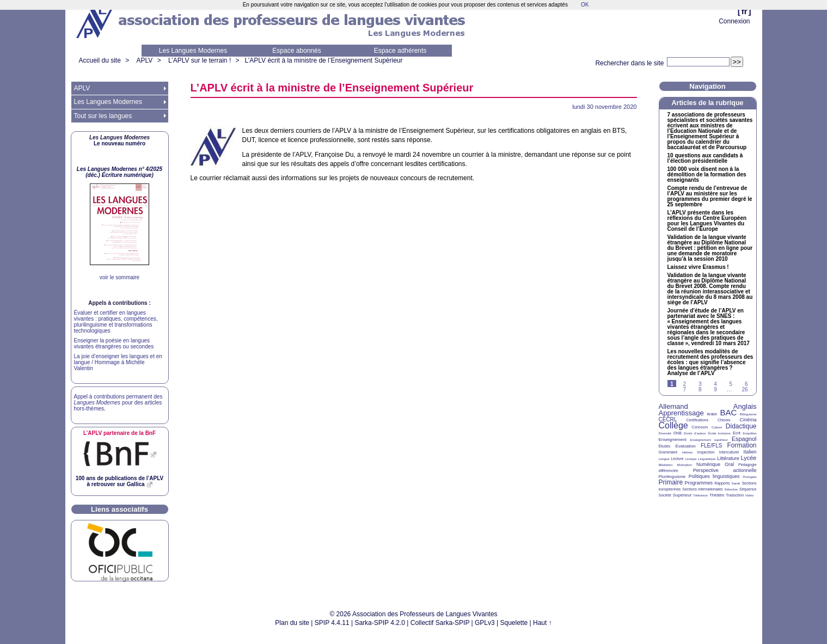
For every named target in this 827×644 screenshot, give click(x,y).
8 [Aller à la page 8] (700, 390)
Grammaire (668, 452)
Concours (700, 427)
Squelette (514, 623)
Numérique (708, 464)
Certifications (697, 420)
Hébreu (688, 452)
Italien (750, 452)
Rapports (722, 483)
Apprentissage (681, 413)
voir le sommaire (120, 277)
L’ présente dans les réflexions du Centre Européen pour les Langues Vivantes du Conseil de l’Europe (707, 221)
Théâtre (717, 495)
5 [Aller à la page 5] (731, 384)
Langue (664, 459)
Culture (717, 427)
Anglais (745, 406)
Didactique (741, 426)
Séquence (748, 489)
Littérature (728, 458)
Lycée (749, 458)
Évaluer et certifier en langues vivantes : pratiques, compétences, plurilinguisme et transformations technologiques (116, 322)
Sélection (731, 489)
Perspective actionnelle (725, 470)
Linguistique (707, 459)
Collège (673, 425)
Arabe (712, 414)
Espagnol (744, 439)
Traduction (735, 495)
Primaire (671, 482)
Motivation (685, 465)
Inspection (706, 452)
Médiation (666, 465)
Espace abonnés (296, 51)
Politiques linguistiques (714, 476)
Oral (729, 464)
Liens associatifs (120, 509)
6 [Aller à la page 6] (746, 384)
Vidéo (749, 495)
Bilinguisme (748, 414)
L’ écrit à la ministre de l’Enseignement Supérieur (324, 60)
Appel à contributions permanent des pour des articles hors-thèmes (118, 403)
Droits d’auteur (695, 433)
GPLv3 (485, 623)
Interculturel (729, 452)
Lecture (677, 459)
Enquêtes (749, 433)
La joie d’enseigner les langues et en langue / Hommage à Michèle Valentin (118, 362)
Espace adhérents (400, 51)
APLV (145, 60)
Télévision (700, 495)
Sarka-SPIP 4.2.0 (380, 623)
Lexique (691, 459)
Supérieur (682, 495)
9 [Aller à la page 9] (715, 390)
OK (585, 5)
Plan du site (292, 623)
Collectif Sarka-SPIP (440, 623)
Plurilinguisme (672, 477)
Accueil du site (100, 60)
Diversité (665, 433)
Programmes (699, 483)
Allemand (673, 406)
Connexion (734, 21)
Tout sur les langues (103, 116)
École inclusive (719, 433)
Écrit (737, 433)
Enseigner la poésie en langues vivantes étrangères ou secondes (114, 344)
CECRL (668, 419)
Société (665, 495)
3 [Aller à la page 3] (700, 384)
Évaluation (685, 446)
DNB (678, 433)
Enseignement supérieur (709, 440)
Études (665, 446)
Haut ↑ (543, 623)
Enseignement (673, 440)
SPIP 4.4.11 (332, 623)
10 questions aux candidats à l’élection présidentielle (705, 158)
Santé (736, 483)
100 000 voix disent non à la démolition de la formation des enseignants (707, 175)
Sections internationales (702, 489)
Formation (742, 445)
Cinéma (748, 420)
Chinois (724, 420)
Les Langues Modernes (193, 51)
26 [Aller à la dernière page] (745, 390)
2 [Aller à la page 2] (685, 384)
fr (745, 11)
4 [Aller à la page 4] (715, 384)
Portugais (749, 477)
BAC (728, 412)
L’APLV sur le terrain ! (200, 60)
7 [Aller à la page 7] (685, 390)
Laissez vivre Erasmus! (698, 267)
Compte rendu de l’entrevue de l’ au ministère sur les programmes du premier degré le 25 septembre (710, 197)
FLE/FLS (711, 446)
